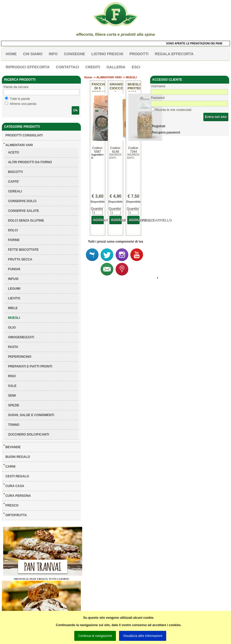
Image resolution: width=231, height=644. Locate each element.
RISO (12, 376)
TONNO (14, 425)
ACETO (13, 152)
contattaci (67, 67)
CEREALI (15, 191)
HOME (11, 54)
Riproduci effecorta (28, 67)
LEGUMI (14, 289)
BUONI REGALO (18, 457)
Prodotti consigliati (24, 135)
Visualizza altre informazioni (143, 636)
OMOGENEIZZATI (21, 337)
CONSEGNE (75, 54)
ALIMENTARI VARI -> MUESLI (117, 77)
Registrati (159, 126)
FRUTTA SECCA (20, 259)
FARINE (14, 240)
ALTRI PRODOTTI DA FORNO (30, 162)
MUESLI (14, 318)
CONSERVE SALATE (23, 211)
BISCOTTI (15, 172)
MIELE (13, 308)
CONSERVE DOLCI (22, 201)
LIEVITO (14, 298)
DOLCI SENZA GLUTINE (26, 221)
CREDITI (93, 67)
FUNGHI (14, 269)
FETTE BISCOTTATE (23, 250)
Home (88, 77)
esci (136, 67)
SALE (12, 386)
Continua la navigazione (95, 636)
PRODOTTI (139, 54)
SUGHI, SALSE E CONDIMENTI (31, 415)
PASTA (13, 347)
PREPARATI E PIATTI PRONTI (30, 366)
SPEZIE (14, 405)
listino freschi (107, 54)
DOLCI (13, 230)
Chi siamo (33, 54)
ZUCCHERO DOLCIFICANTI (28, 435)
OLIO (12, 328)
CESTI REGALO (17, 476)
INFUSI (13, 279)
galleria (116, 67)
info (53, 54)
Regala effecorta (174, 54)
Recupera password (166, 132)
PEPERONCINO (20, 357)
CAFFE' (14, 182)
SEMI (12, 396)
